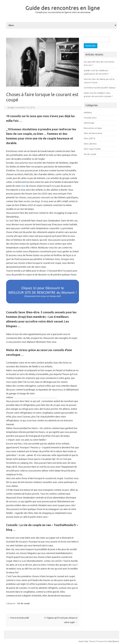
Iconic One (83, 641)
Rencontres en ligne (93, 128)
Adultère (88, 112)
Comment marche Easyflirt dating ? (100, 88)
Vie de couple (23, 603)
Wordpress (114, 641)
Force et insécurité (18, 618)
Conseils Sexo (90, 118)
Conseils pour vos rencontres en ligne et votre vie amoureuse (63, 12)
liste (23, 186)
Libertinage (89, 123)
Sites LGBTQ (90, 138)
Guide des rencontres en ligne (63, 8)
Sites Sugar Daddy (92, 149)
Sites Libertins (90, 144)
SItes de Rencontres (93, 133)
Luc (12, 107)
